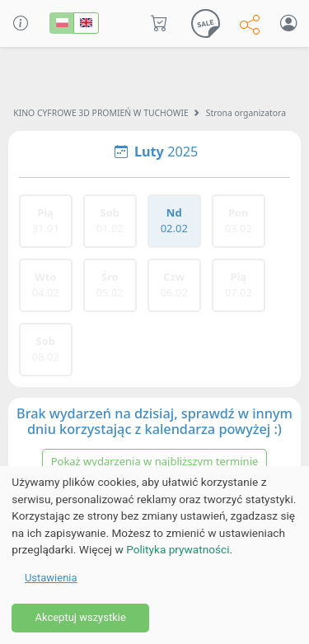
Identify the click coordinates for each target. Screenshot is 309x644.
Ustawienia (51, 578)
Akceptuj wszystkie (80, 617)
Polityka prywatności (178, 549)
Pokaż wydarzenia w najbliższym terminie (155, 461)
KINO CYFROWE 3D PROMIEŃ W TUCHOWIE (101, 113)
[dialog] (154, 555)
